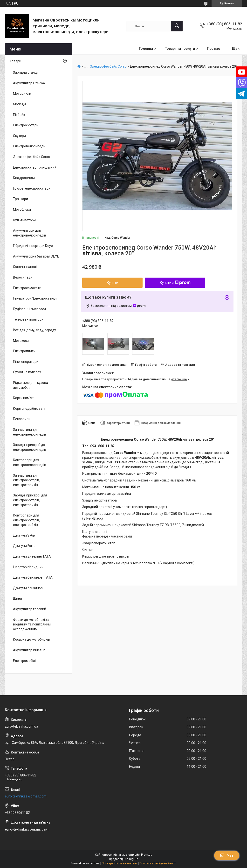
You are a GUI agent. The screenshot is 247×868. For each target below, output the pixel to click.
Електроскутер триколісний (35, 167)
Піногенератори (26, 362)
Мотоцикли (22, 93)
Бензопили (22, 419)
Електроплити (24, 351)
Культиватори (24, 220)
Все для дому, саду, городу (34, 330)
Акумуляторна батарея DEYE (36, 256)
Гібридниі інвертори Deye (33, 246)
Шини (17, 598)
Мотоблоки (22, 209)
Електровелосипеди (29, 146)
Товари (15, 61)
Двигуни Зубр (24, 535)
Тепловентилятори (28, 319)
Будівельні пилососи (29, 309)
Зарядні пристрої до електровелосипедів (30, 447)
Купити (113, 283)
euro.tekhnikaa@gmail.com (26, 796)
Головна (146, 49)
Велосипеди (23, 277)
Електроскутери (26, 125)
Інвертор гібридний (28, 567)
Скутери (19, 136)
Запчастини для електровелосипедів (30, 432)
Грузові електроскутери (32, 188)
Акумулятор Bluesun (29, 650)
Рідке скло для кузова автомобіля (31, 385)
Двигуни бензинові (28, 588)
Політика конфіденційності (158, 863)
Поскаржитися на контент (120, 863)
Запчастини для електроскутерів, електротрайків (26, 480)
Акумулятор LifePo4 (29, 83)
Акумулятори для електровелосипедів (30, 233)
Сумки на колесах (27, 372)
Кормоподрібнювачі (29, 409)
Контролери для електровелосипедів (30, 462)
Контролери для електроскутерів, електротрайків (26, 520)
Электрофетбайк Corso (108, 67)
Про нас (213, 49)
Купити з (175, 283)
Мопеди (19, 104)
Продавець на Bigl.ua (124, 859)
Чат (227, 855)
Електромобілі (24, 661)
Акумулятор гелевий (30, 609)
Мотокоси (21, 341)
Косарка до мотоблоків (31, 639)
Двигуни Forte (24, 546)
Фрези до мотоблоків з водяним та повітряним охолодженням (32, 624)
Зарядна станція (26, 72)
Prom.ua (147, 855)
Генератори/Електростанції (35, 298)
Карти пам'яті (24, 398)
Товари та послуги (180, 49)
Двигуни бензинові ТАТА (33, 577)
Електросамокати (27, 288)
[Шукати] (177, 26)
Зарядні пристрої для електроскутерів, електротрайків (30, 500)
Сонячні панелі (25, 267)
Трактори (21, 199)
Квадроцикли (24, 178)
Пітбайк (19, 115)
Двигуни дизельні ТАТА (32, 556)
